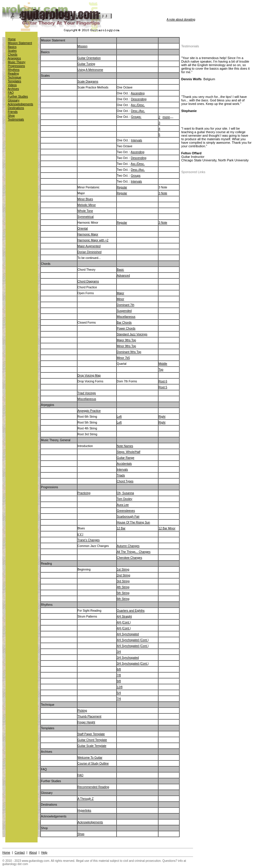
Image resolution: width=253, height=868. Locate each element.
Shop (11, 116)
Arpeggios (14, 58)
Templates (15, 81)
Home (12, 39)
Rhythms (14, 70)
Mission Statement (20, 43)
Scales (12, 51)
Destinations (16, 108)
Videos (12, 85)
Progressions (16, 66)
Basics (12, 47)
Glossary (14, 100)
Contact (20, 853)
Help (44, 853)
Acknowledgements (20, 104)
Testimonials (16, 119)
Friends (13, 112)
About (33, 853)
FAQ (11, 93)
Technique (15, 77)
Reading (13, 74)
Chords (13, 55)
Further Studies (18, 97)
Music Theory (17, 62)
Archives (13, 89)
